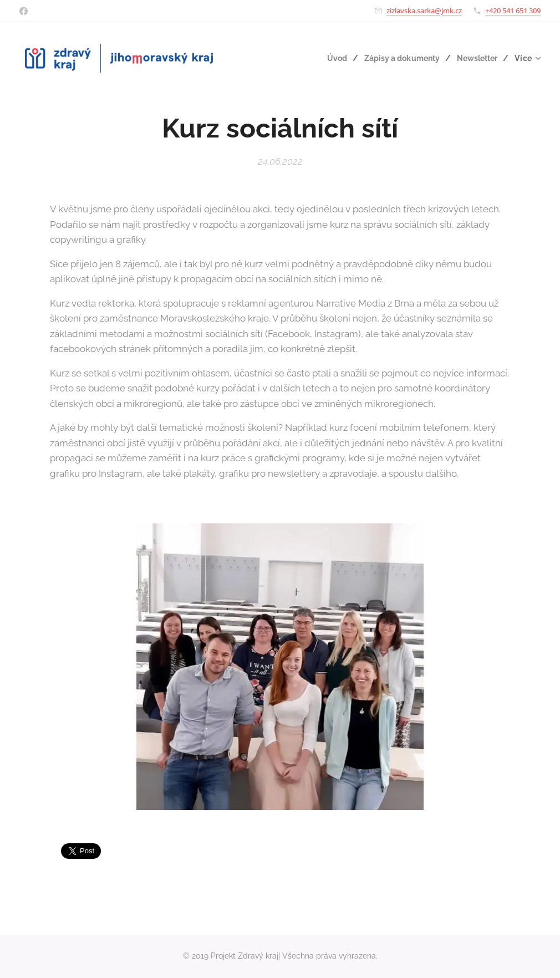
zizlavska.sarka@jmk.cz (424, 11)
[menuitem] (332, 58)
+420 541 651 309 (513, 11)
